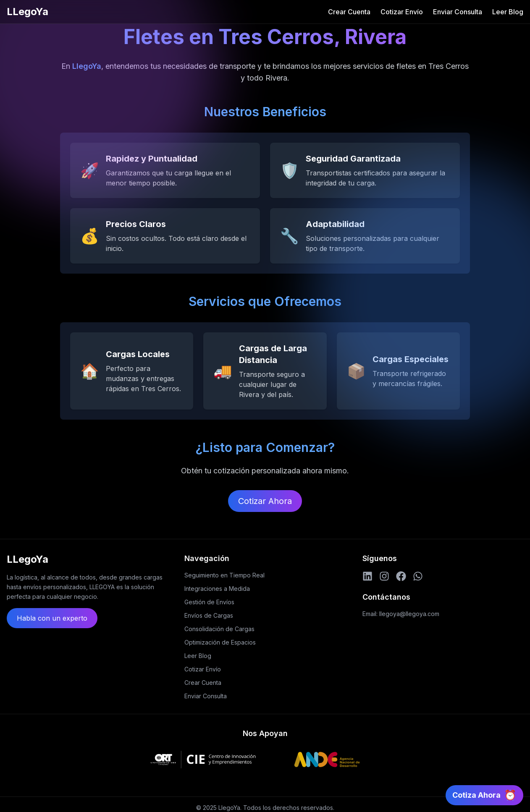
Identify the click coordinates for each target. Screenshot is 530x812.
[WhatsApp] (418, 576)
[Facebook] (401, 576)
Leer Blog (508, 12)
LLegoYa (28, 12)
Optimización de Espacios (220, 642)
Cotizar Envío (402, 12)
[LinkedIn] (367, 576)
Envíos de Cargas (209, 615)
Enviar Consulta (458, 12)
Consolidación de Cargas (219, 629)
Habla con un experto (52, 618)
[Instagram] (384, 576)
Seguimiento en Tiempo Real (224, 575)
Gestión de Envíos (209, 602)
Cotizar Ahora (265, 501)
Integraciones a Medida (217, 589)
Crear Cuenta (349, 12)
